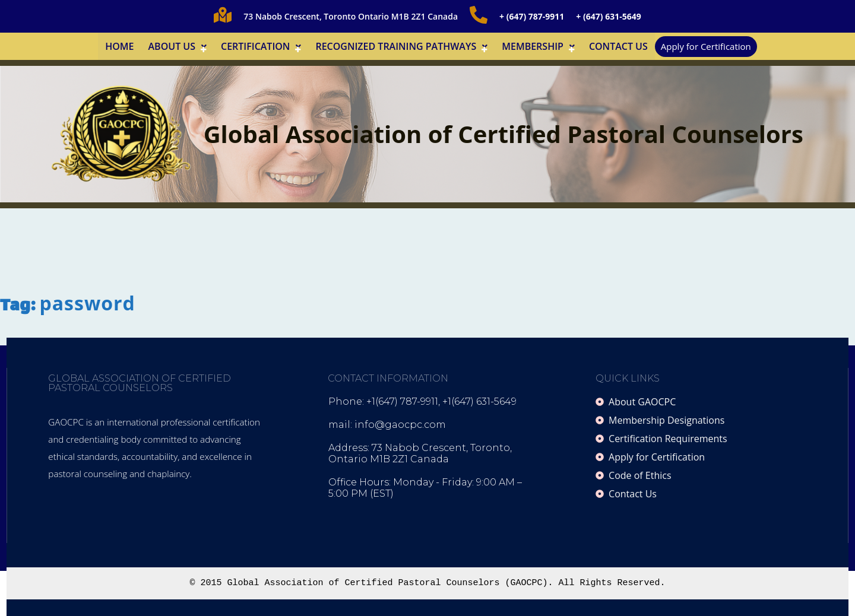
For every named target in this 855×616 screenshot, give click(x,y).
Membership (538, 46)
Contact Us (618, 46)
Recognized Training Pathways (401, 46)
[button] (178, 46)
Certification (261, 46)
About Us (178, 46)
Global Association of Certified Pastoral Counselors (503, 134)
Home (119, 46)
